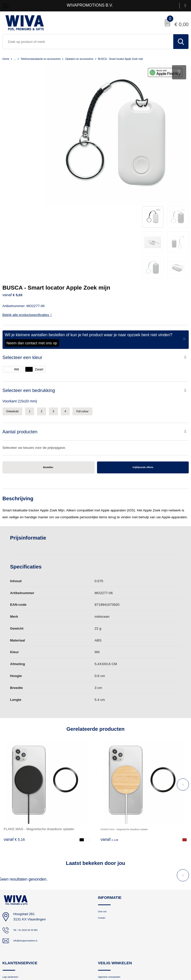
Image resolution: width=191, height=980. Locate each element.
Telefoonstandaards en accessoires (49, 59)
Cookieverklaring (110, 904)
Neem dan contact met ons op (32, 249)
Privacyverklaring (110, 896)
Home (7, 59)
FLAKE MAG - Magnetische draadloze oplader (39, 739)
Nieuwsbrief (11, 912)
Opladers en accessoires (97, 59)
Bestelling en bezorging (19, 896)
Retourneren (12, 904)
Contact (104, 830)
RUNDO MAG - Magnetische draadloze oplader (137, 739)
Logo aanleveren (15, 888)
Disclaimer (106, 912)
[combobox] (88, 42)
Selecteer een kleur (25, 263)
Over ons (105, 822)
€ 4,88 (111, 750)
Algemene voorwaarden (115, 888)
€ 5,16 (14, 750)
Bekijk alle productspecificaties (27, 220)
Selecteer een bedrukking (32, 297)
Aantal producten (22, 340)
